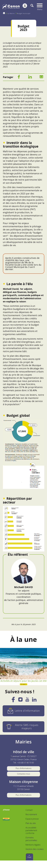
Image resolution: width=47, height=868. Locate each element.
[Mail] (41, 77)
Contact (29, 818)
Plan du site (31, 831)
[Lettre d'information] (24, 715)
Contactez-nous (24, 780)
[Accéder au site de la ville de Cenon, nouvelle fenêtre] (6, 818)
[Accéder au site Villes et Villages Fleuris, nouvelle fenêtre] (6, 827)
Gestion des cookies (35, 857)
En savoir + (23, 688)
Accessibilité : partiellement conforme (31, 838)
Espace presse (32, 826)
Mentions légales (33, 852)
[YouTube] (27, 705)
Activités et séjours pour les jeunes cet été (23, 683)
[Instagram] (20, 705)
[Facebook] (19, 77)
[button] (40, 7)
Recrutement (31, 822)
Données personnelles (31, 846)
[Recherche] (31, 7)
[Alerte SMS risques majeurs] (24, 731)
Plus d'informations (23, 773)
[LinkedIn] (30, 77)
